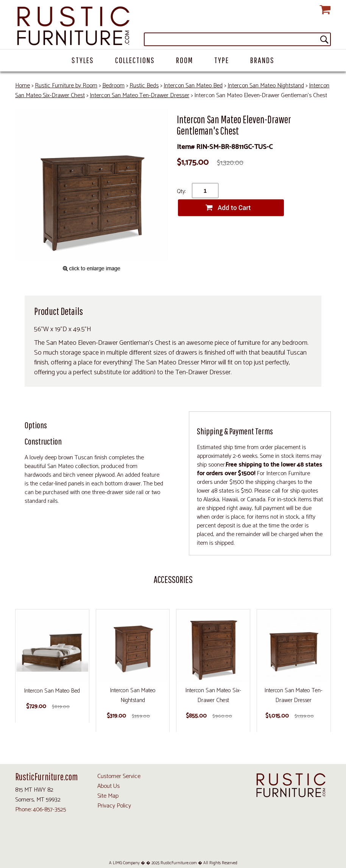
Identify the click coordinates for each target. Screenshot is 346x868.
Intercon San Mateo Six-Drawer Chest (213, 695)
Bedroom (113, 86)
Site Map (108, 796)
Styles (83, 60)
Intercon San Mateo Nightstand (266, 86)
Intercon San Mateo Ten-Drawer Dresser (139, 95)
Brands (262, 60)
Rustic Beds (144, 86)
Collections (135, 60)
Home (23, 86)
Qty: (181, 191)
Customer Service (119, 776)
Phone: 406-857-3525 (41, 810)
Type (222, 60)
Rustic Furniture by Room (66, 86)
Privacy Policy (114, 806)
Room (185, 60)
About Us (108, 786)
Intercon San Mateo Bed (193, 86)
